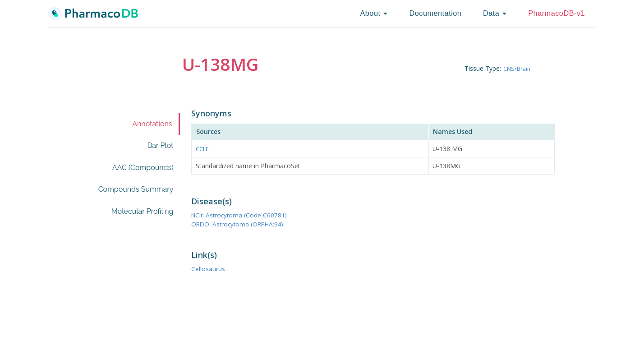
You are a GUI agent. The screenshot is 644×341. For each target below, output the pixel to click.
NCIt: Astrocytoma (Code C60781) (246, 215)
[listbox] (374, 14)
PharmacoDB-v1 (557, 13)
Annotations (152, 124)
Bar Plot (161, 145)
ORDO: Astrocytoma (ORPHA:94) (244, 224)
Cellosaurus (210, 268)
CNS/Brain (518, 68)
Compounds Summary (136, 189)
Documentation (435, 13)
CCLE (203, 149)
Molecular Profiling (143, 211)
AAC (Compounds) (143, 168)
